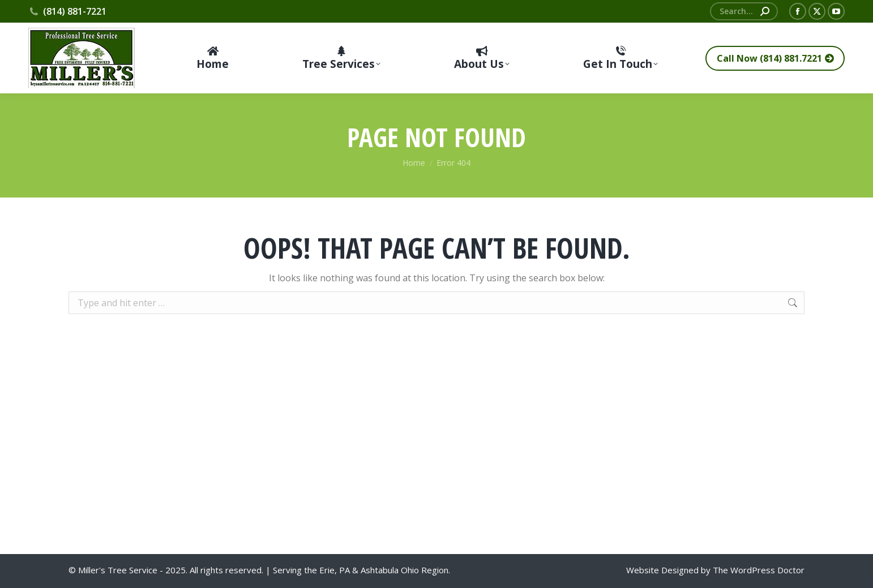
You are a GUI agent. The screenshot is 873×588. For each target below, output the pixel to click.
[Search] (744, 11)
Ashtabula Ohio (390, 570)
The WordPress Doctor (759, 570)
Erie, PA (335, 570)
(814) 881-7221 (67, 11)
